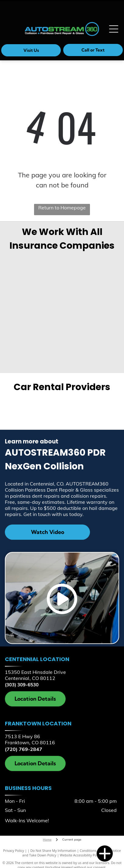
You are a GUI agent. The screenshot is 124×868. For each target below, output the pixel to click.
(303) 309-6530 (22, 685)
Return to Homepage (62, 208)
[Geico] (34, 268)
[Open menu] (114, 29)
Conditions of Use (93, 850)
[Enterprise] (36, 409)
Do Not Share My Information (53, 850)
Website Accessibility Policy (81, 855)
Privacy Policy (14, 850)
